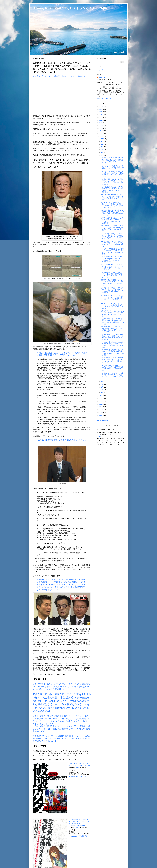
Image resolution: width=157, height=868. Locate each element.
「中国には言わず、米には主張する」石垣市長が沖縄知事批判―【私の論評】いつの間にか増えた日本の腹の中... (112, 259)
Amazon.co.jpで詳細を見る (78, 776)
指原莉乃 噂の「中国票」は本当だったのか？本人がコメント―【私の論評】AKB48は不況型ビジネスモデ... (112, 283)
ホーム (101, 70)
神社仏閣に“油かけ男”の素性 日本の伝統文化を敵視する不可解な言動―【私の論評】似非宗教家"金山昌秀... (112, 368)
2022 (101, 117)
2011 (101, 404)
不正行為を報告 (103, 420)
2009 (101, 410)
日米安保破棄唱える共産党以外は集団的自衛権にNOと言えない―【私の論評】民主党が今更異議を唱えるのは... (112, 213)
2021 (101, 120)
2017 (101, 131)
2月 (102, 390)
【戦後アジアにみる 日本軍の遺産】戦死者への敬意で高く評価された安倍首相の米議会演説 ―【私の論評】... (112, 321)
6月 (102, 155)
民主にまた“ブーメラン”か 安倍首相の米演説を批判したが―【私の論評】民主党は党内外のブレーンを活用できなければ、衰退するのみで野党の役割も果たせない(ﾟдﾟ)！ (62, 738)
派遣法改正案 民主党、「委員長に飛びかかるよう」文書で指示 (59, 76)
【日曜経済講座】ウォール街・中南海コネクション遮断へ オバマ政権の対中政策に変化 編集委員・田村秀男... (112, 337)
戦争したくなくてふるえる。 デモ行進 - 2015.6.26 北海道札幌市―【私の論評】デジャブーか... (112, 167)
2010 (101, 407)
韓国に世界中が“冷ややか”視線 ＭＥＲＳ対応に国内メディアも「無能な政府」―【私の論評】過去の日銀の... (112, 314)
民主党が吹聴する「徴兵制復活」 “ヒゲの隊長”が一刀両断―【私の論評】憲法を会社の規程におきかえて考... (112, 205)
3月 (102, 387)
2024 (101, 112)
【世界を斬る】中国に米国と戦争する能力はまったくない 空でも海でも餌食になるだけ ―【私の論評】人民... (112, 360)
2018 (101, 128)
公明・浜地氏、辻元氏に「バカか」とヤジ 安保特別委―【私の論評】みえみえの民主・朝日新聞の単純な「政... (112, 236)
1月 (102, 392)
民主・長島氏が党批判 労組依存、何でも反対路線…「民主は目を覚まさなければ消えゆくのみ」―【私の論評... (112, 267)
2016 (101, 134)
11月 (103, 142)
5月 (102, 382)
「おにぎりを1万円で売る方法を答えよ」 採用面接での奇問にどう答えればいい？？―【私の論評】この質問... (112, 251)
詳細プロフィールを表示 (105, 99)
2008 (101, 412)
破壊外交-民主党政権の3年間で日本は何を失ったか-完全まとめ (80, 765)
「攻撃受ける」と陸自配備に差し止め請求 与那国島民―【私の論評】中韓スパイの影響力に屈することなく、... (112, 376)
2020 (101, 123)
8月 (102, 150)
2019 (101, 125)
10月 (103, 144)
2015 (101, 136)
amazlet (78, 768)
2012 (101, 401)
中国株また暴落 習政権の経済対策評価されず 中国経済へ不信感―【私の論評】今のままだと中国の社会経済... (112, 182)
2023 (101, 115)
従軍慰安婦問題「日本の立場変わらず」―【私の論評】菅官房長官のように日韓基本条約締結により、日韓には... (112, 275)
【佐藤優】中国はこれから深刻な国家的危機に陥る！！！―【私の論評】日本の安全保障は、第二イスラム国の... (112, 160)
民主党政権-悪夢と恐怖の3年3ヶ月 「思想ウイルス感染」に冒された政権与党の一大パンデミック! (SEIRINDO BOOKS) (80, 822)
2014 (101, 396)
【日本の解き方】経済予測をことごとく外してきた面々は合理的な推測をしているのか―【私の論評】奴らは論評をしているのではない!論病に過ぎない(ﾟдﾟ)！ (62, 729)
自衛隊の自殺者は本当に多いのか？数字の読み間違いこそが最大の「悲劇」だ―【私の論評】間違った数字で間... (112, 220)
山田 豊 (102, 78)
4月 (102, 384)
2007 (101, 415)
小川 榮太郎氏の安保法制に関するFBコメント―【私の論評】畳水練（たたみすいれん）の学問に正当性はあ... (112, 306)
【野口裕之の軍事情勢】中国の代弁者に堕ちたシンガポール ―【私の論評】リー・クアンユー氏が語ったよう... (112, 174)
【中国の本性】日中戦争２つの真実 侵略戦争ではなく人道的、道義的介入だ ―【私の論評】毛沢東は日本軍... (113, 345)
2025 (101, 109)
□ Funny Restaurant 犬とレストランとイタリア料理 (70, 8)
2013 (101, 399)
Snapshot (100, 436)
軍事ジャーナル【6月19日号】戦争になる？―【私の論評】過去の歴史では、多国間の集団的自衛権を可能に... (112, 197)
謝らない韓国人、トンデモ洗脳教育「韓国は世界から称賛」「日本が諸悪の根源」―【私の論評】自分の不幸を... (112, 244)
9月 (102, 147)
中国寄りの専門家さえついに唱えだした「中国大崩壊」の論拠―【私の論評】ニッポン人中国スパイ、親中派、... (112, 298)
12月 (103, 139)
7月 (102, 152)
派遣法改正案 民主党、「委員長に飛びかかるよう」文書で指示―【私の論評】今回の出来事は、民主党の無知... (112, 290)
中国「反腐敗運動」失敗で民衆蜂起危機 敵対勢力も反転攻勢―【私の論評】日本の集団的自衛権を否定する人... (112, 189)
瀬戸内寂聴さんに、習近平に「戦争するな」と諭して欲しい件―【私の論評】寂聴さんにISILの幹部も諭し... (112, 228)
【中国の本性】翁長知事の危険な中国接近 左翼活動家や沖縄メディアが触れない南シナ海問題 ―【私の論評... (112, 352)
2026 (101, 106)
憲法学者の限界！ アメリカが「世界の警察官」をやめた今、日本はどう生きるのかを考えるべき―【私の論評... (112, 329)
